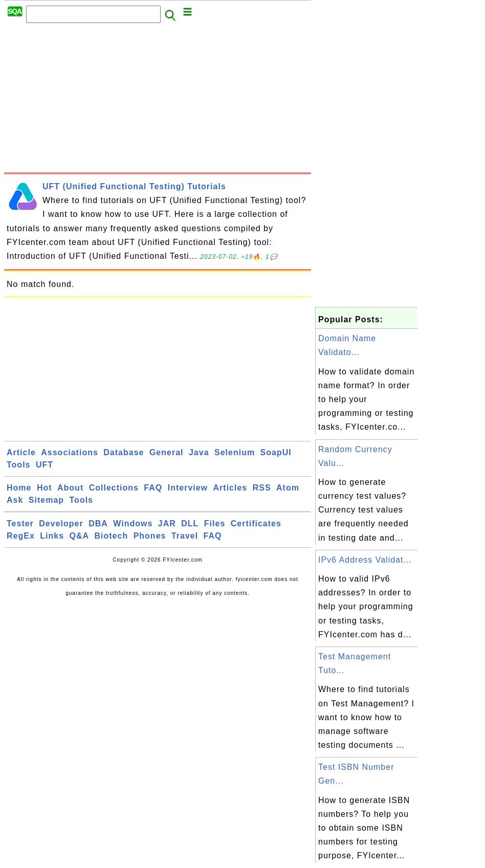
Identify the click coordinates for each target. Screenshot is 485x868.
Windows (133, 524)
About (70, 488)
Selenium (235, 452)
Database (124, 452)
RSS (262, 488)
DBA (98, 524)
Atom (288, 488)
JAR (167, 524)
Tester (20, 524)
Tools (18, 465)
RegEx (21, 536)
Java (199, 452)
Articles (230, 488)
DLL (190, 524)
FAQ (153, 488)
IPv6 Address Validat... (365, 560)
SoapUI (276, 452)
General (167, 452)
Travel (185, 536)
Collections (114, 488)
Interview (188, 488)
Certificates (256, 524)
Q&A (80, 536)
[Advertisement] (158, 101)
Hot (45, 488)
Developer (61, 524)
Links (52, 536)
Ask (15, 500)
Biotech (112, 536)
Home (19, 488)
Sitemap (46, 500)
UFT (45, 465)
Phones (150, 536)
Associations (70, 452)
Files (215, 524)
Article (21, 452)
